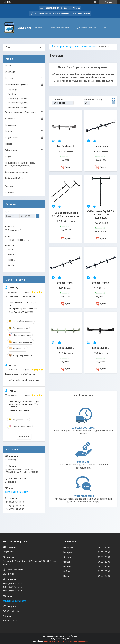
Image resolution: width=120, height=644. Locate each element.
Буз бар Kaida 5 (66, 348)
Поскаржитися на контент (54, 641)
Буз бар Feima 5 (101, 283)
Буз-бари (12, 94)
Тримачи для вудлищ (18, 98)
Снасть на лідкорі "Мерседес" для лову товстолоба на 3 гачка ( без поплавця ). (24, 404)
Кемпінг (9, 131)
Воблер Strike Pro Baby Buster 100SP (24, 380)
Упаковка (10, 186)
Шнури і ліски (11, 138)
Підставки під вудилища (87, 47)
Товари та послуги (60, 28)
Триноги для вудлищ (18, 103)
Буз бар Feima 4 (66, 283)
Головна (39, 28)
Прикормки (10, 125)
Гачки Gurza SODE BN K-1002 (21, 312)
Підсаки (9, 144)
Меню (8, 66)
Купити (68, 167)
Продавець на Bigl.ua (60, 639)
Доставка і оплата (87, 28)
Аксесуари (10, 119)
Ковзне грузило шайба (19, 410)
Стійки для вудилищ (17, 107)
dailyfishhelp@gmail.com (17, 492)
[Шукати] (41, 47)
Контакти (10, 193)
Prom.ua (74, 636)
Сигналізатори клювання (17, 172)
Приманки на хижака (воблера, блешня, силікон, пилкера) (20, 164)
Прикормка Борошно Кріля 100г (23, 309)
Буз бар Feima (101, 146)
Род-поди (12, 90)
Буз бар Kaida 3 (101, 348)
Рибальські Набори (14, 178)
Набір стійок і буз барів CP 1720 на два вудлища (66, 215)
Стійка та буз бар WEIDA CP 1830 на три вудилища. (101, 215)
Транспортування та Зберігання (20, 112)
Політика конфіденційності (77, 641)
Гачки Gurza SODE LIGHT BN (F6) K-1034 (24, 304)
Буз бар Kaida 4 (66, 146)
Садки (8, 157)
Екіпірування (11, 150)
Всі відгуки (24, 436)
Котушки (9, 78)
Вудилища (10, 72)
